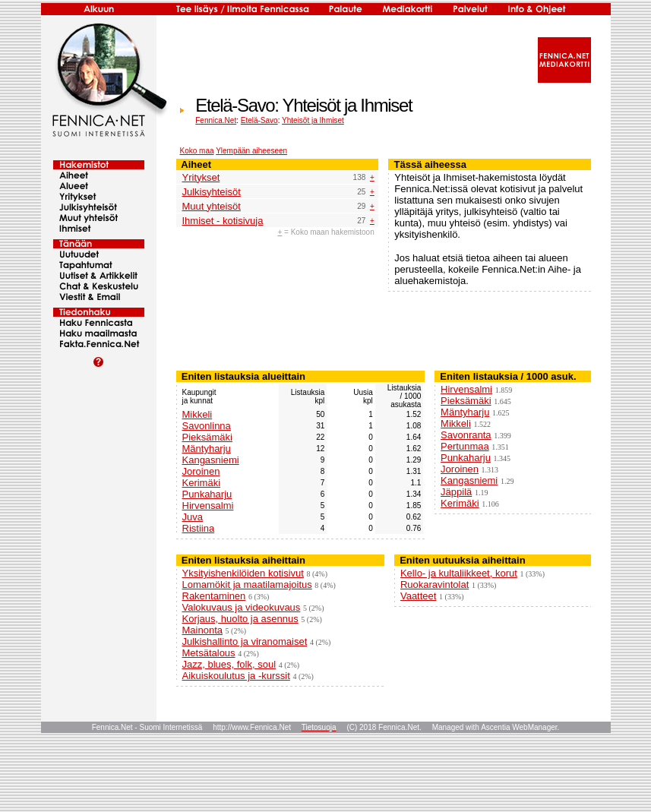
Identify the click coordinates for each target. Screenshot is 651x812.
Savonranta (466, 435)
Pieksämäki (207, 437)
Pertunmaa (465, 446)
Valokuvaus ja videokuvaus (242, 607)
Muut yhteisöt (212, 206)
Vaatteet (418, 596)
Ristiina (199, 528)
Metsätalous (209, 653)
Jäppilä (456, 492)
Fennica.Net (216, 120)
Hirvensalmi (208, 506)
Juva (193, 517)
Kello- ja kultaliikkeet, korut (459, 573)
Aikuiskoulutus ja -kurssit (236, 676)
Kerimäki (202, 483)
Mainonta (202, 630)
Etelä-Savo (259, 120)
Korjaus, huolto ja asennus (240, 619)
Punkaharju (207, 494)
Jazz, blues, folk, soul (229, 664)
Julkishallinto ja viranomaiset (245, 641)
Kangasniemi (211, 460)
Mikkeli (198, 414)
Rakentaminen (214, 596)
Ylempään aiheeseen (251, 151)
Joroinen (201, 471)
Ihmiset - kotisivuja (223, 221)
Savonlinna (207, 426)
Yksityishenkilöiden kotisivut (243, 573)
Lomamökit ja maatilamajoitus (247, 585)
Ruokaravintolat (435, 585)
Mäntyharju (207, 449)
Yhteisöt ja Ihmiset (313, 120)
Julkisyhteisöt (212, 192)
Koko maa (197, 151)
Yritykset (201, 177)
